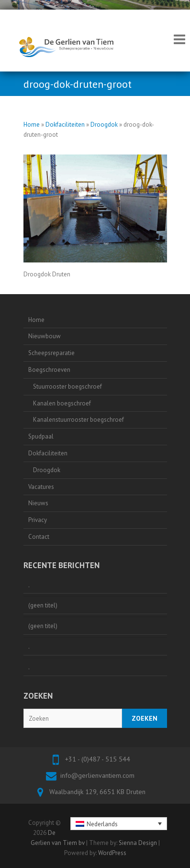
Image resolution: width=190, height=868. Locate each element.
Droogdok (104, 125)
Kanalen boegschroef (62, 403)
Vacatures (41, 487)
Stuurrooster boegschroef (67, 386)
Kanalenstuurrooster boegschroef (78, 420)
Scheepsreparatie (51, 353)
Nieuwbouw (45, 336)
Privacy (38, 520)
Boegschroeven (49, 370)
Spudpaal (41, 436)
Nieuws (38, 503)
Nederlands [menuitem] (102, 824)
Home (32, 125)
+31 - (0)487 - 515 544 (98, 759)
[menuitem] (119, 823)
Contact (39, 537)
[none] (119, 823)
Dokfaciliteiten (65, 125)
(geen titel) (43, 605)
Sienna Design (138, 843)
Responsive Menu (179, 39)
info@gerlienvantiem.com (97, 775)
